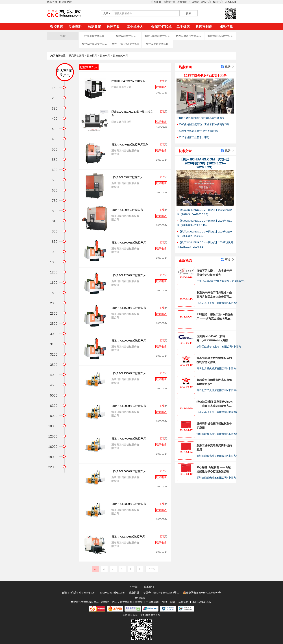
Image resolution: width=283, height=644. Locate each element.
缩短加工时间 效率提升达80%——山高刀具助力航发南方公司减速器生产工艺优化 (215, 404)
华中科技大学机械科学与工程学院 (90, 602)
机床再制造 (204, 27)
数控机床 (57, 27)
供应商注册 (169, 2)
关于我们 (134, 587)
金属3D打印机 (161, 27)
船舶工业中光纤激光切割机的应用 (214, 447)
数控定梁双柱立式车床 (189, 36)
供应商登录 (65, 2)
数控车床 (105, 56)
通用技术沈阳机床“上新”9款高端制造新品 (202, 118)
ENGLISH (230, 2)
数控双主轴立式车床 (157, 44)
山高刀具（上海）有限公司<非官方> (217, 303)
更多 (228, 66)
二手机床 (183, 27)
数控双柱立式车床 (126, 36)
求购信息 (226, 27)
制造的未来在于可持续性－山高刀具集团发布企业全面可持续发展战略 (214, 295)
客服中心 (218, 2)
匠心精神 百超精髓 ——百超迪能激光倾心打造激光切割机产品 (214, 470)
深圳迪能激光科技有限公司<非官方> (217, 434)
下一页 (152, 569)
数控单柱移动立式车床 (220, 36)
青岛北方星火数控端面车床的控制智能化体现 (214, 360)
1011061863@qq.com (112, 593)
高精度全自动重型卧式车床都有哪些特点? (214, 382)
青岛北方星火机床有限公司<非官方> (217, 368)
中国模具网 (152, 602)
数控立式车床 (120, 56)
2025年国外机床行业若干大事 (205, 75)
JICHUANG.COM (202, 602)
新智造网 (183, 602)
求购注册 (156, 2)
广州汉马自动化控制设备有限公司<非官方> (221, 281)
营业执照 (134, 593)
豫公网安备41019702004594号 (202, 593)
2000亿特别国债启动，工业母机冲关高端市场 (204, 124)
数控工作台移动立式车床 (126, 44)
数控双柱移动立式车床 (94, 44)
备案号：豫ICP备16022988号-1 (161, 593)
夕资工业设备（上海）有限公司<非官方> (219, 347)
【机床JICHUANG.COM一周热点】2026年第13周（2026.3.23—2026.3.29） (205, 163)
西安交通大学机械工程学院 (127, 602)
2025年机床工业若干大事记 (194, 137)
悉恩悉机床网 (76, 56)
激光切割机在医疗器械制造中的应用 (214, 426)
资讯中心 (206, 2)
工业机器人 (135, 27)
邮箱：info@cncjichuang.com (79, 593)
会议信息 (194, 2)
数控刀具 (113, 27)
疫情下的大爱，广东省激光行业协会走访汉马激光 (214, 273)
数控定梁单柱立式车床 (157, 36)
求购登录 (52, 2)
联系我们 (149, 587)
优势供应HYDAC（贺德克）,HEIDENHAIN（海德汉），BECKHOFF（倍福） (214, 339)
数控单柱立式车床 (94, 36)
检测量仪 (94, 27)
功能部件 (75, 27)
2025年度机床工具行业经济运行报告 (199, 131)
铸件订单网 (169, 602)
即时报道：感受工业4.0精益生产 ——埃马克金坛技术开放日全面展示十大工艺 (215, 317)
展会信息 (182, 2)
